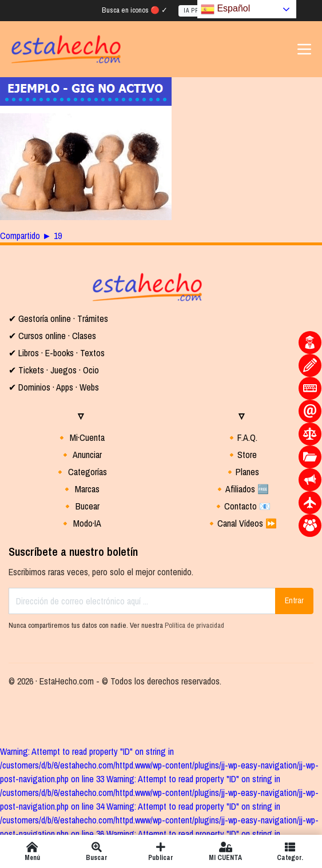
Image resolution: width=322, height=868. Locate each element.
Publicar (161, 851)
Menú (32, 851)
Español (225, 9)
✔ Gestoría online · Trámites (58, 318)
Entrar (294, 600)
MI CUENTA (226, 851)
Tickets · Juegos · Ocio (57, 370)
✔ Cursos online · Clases (52, 336)
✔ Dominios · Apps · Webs (54, 387)
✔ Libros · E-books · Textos (57, 353)
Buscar (97, 851)
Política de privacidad (194, 625)
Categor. (290, 851)
